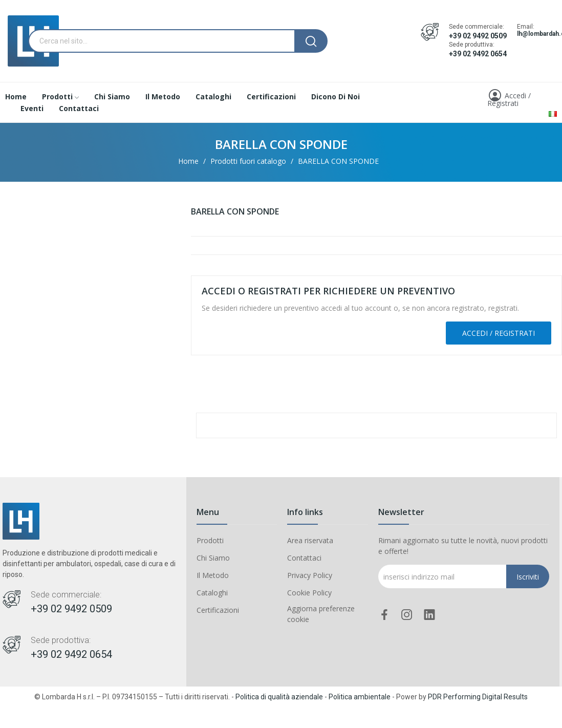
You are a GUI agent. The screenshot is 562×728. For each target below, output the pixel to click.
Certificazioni (218, 610)
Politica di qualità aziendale (279, 697)
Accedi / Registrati (499, 333)
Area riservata (310, 540)
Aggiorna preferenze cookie (321, 614)
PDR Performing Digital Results (478, 697)
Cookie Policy (309, 593)
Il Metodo (213, 575)
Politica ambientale (360, 697)
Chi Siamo (213, 558)
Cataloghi (212, 593)
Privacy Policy (310, 575)
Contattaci (304, 558)
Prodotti (210, 540)
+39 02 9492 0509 (478, 36)
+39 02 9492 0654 (478, 54)
